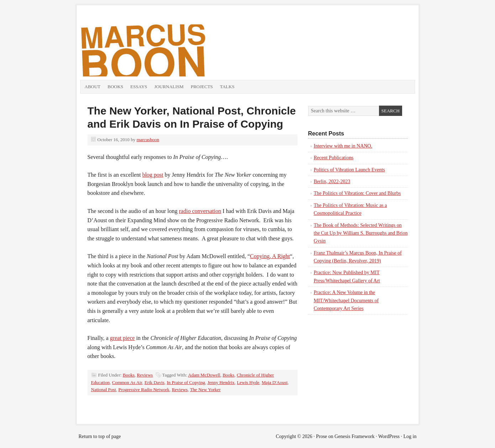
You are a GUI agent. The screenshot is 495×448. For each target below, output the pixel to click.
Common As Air (127, 382)
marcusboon (148, 140)
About (93, 87)
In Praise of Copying (186, 382)
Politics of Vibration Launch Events (349, 170)
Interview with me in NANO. (343, 146)
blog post (153, 175)
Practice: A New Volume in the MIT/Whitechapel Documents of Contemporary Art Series (346, 300)
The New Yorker (205, 390)
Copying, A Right (270, 256)
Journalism (169, 87)
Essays (139, 87)
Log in (410, 436)
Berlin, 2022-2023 (332, 182)
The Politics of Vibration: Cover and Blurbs (357, 193)
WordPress (389, 436)
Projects (202, 87)
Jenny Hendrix (221, 382)
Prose (322, 436)
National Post (104, 390)
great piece (122, 338)
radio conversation (200, 211)
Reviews (145, 375)
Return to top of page (100, 436)
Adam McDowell (204, 375)
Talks (227, 87)
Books (115, 87)
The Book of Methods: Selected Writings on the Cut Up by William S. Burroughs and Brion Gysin (361, 233)
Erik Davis (154, 382)
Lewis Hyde (248, 382)
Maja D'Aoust (275, 382)
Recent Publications (334, 158)
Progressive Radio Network (144, 390)
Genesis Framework (354, 436)
